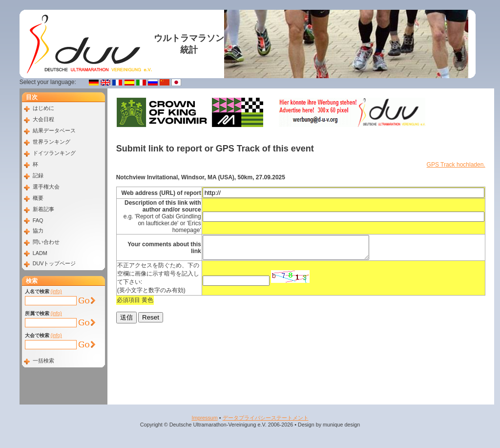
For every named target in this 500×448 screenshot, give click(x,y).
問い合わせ (46, 242)
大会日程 (43, 119)
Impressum (204, 418)
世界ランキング (52, 142)
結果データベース (54, 130)
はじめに (43, 108)
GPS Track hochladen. (456, 165)
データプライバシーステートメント (266, 418)
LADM (40, 253)
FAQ (38, 220)
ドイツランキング (54, 153)
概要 (38, 198)
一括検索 (43, 361)
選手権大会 (46, 187)
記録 (38, 175)
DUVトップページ (54, 263)
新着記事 (43, 209)
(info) (56, 291)
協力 (38, 231)
